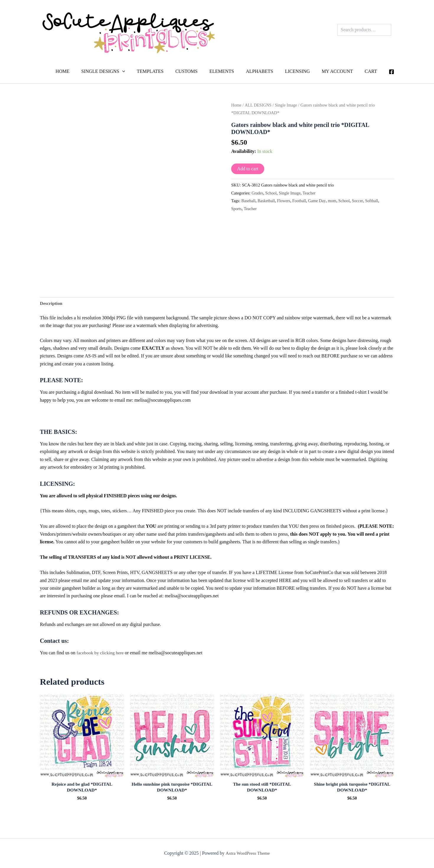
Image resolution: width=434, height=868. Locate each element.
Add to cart (248, 169)
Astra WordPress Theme (248, 853)
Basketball (267, 201)
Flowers (285, 201)
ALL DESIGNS (259, 105)
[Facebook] (391, 72)
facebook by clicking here (101, 653)
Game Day (319, 201)
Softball (376, 201)
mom (335, 201)
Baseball (249, 201)
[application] (140, 71)
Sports (237, 208)
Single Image (288, 105)
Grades (258, 193)
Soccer (361, 201)
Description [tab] (52, 303)
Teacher (311, 193)
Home (236, 105)
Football (301, 201)
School (272, 193)
